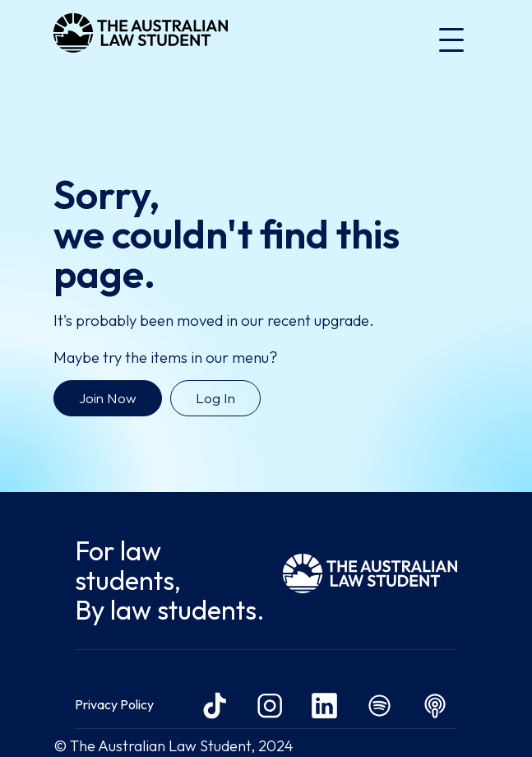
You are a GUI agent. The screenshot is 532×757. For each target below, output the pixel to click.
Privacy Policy (114, 704)
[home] (141, 40)
